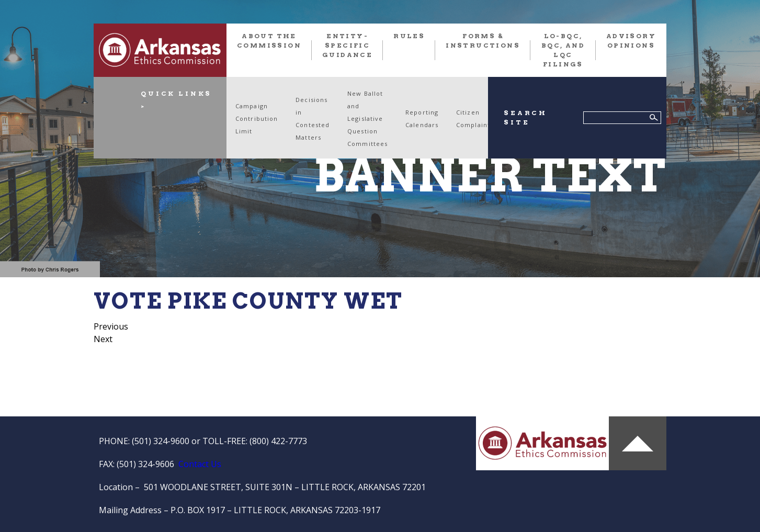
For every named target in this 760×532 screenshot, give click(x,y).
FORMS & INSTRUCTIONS (483, 41)
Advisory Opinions (631, 41)
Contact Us (200, 464)
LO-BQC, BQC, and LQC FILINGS (563, 50)
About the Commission (269, 41)
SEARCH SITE (525, 117)
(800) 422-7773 (278, 441)
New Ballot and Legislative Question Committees (367, 118)
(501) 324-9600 (161, 441)
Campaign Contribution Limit (257, 118)
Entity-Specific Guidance (347, 45)
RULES (409, 36)
